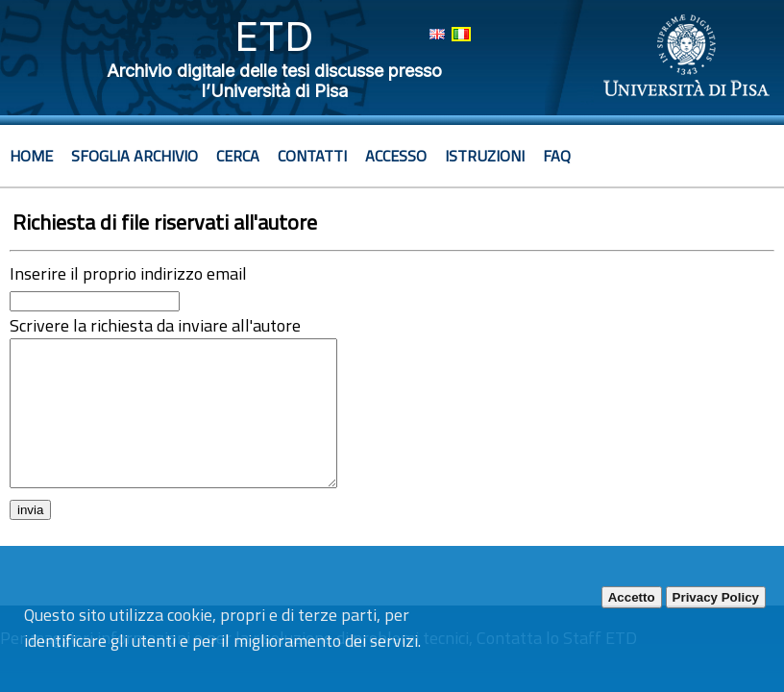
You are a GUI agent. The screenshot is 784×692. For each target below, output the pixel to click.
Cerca (238, 156)
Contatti (312, 156)
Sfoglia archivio (135, 156)
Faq (557, 156)
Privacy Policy (716, 597)
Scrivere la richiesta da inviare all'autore (155, 325)
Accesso (396, 156)
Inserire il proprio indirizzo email (128, 273)
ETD (274, 36)
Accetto (632, 597)
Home (31, 156)
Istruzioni (485, 156)
